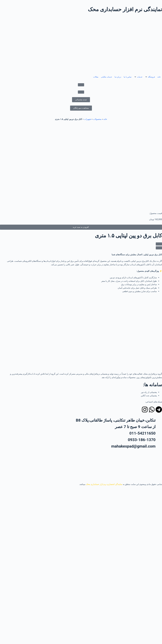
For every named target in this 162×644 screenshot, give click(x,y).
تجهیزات (88, 119)
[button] (150, 77)
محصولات (97, 119)
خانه (105, 119)
